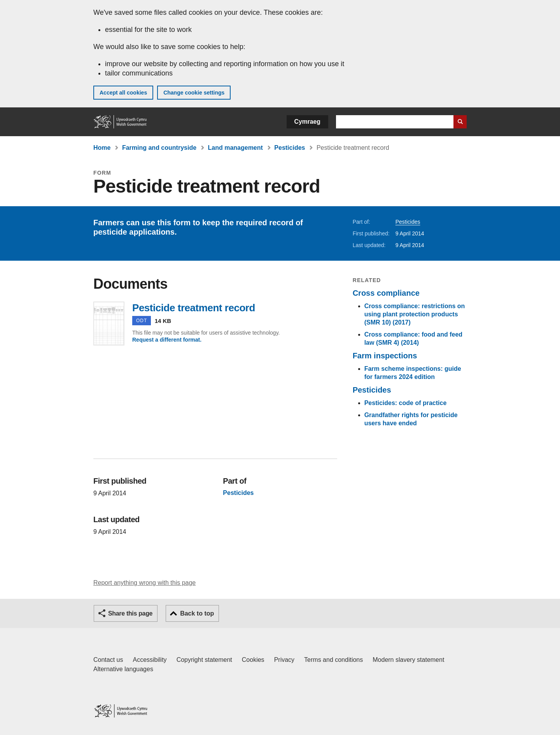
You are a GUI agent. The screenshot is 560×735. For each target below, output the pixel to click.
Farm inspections (385, 356)
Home (102, 148)
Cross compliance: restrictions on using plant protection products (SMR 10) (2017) (415, 314)
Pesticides (290, 148)
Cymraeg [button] (307, 122)
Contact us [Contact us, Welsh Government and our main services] (108, 660)
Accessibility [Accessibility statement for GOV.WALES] (150, 660)
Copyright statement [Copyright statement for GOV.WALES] (204, 660)
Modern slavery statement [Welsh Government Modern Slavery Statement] (408, 660)
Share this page (130, 613)
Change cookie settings (194, 93)
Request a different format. (167, 340)
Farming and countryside (159, 148)
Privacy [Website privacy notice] (284, 660)
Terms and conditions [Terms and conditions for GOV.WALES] (333, 660)
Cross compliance (386, 293)
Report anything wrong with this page (144, 583)
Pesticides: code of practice (406, 403)
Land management (235, 148)
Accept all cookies (123, 93)
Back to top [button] (197, 613)
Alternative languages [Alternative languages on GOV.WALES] (123, 669)
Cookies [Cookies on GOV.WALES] (253, 660)
